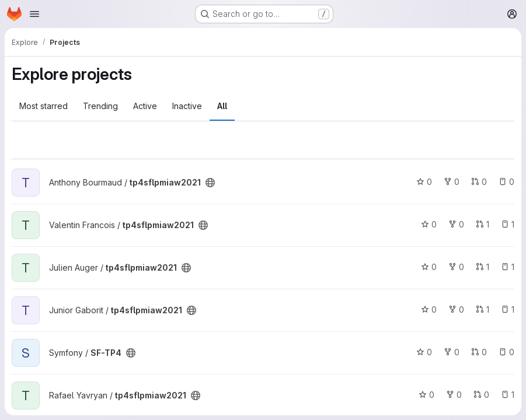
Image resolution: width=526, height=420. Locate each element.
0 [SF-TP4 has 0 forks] (452, 352)
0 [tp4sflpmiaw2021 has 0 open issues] (506, 182)
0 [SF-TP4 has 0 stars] (424, 352)
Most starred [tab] (43, 106)
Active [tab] (145, 106)
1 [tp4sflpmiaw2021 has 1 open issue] (508, 224)
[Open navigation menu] (34, 14)
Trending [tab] (100, 106)
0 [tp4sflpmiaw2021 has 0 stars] (424, 182)
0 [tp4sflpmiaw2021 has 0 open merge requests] (479, 182)
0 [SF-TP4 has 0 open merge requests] (479, 352)
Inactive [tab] (187, 106)
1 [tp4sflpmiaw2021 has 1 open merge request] (483, 224)
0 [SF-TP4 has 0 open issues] (506, 352)
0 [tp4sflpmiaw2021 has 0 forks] (452, 182)
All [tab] (222, 106)
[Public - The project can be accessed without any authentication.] (210, 183)
